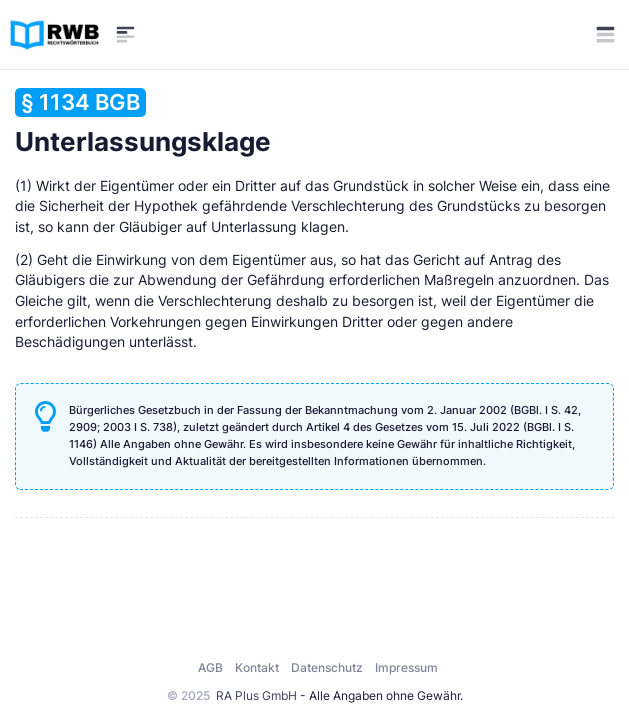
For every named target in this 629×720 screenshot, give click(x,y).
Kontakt (257, 667)
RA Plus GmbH (256, 695)
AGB (210, 667)
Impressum (406, 667)
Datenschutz (327, 667)
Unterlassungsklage (143, 122)
